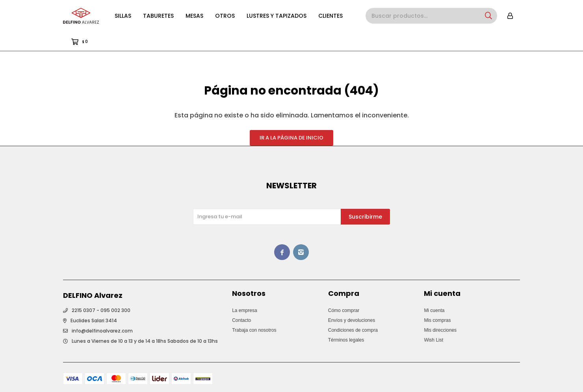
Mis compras (437, 301)
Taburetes (158, 16)
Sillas (123, 16)
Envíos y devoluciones (352, 301)
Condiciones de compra (353, 310)
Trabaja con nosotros (254, 310)
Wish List (434, 320)
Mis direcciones (440, 310)
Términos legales (346, 320)
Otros (225, 16)
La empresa (244, 291)
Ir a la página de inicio (291, 118)
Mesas (194, 16)
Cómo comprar (344, 291)
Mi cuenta (434, 291)
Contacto (241, 301)
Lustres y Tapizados (277, 16)
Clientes (330, 16)
